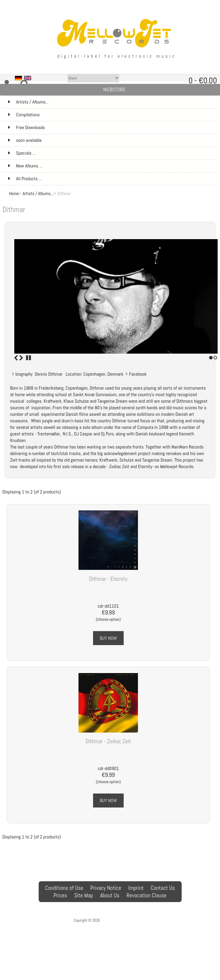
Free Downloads (112, 128)
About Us (110, 895)
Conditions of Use (64, 888)
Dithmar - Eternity (108, 579)
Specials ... (22, 153)
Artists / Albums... (38, 193)
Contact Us (163, 888)
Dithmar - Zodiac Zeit (108, 741)
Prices (60, 895)
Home (14, 193)
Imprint (136, 888)
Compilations (112, 115)
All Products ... (25, 179)
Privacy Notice (106, 888)
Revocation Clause (146, 895)
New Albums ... (25, 166)
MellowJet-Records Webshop (123, 920)
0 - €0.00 (203, 80)
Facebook (138, 374)
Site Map (84, 895)
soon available (112, 140)
